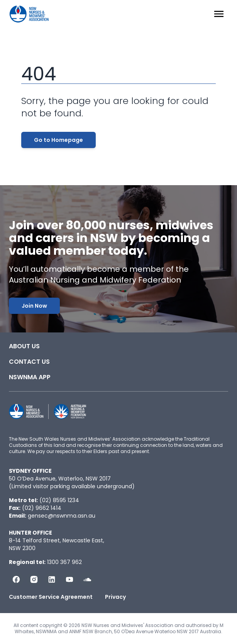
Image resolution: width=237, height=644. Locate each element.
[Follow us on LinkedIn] (52, 579)
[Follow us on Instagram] (34, 579)
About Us (24, 346)
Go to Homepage (58, 140)
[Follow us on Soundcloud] (87, 579)
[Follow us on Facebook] (16, 579)
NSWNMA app (30, 377)
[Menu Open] (219, 14)
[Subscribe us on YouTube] (69, 579)
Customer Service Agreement (51, 597)
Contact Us (29, 362)
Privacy (115, 597)
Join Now (34, 306)
